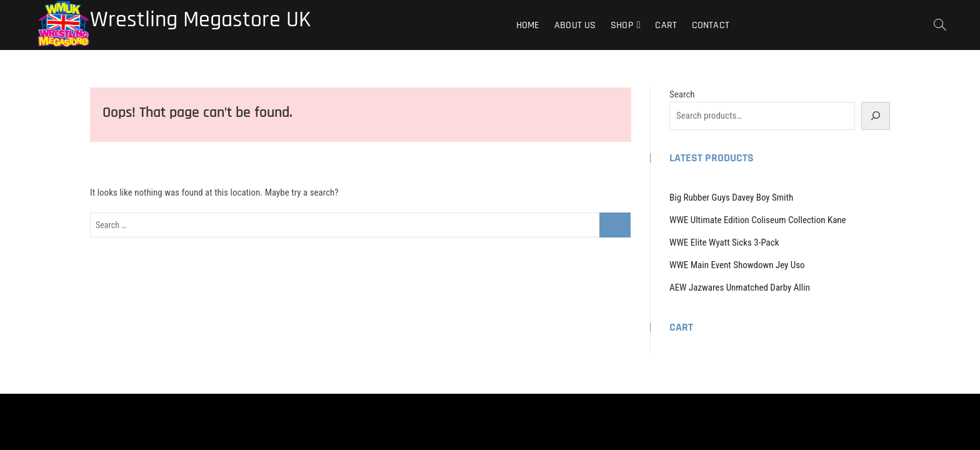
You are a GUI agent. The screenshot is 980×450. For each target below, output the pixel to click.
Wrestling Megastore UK (200, 20)
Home (528, 25)
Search (682, 94)
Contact (711, 25)
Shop (622, 25)
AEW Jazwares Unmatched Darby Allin (740, 287)
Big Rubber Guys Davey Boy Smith (731, 197)
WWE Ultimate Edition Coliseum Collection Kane (758, 220)
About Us (575, 25)
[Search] (876, 116)
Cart (666, 25)
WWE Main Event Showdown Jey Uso (737, 265)
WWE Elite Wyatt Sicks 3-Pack (724, 242)
